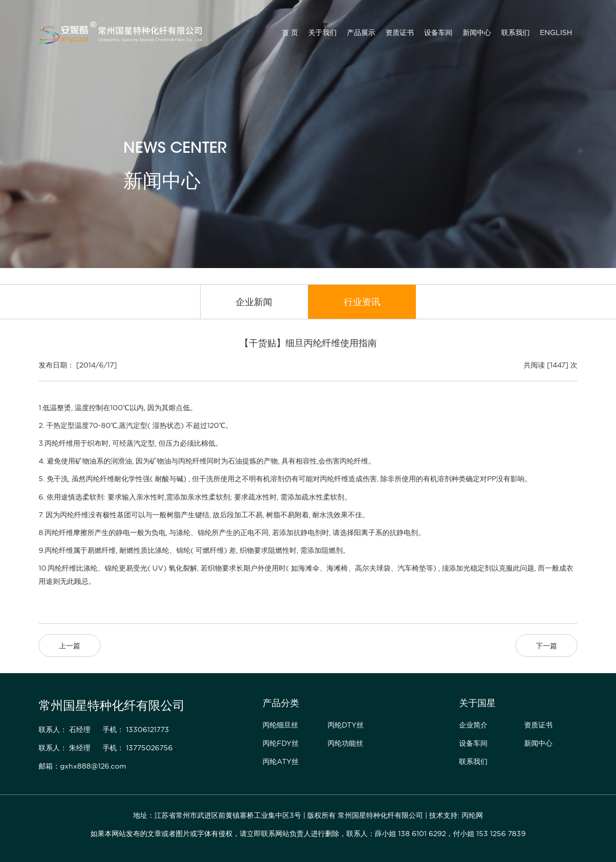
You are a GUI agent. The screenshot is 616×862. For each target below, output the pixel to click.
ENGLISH (556, 32)
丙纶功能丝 (345, 743)
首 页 (290, 32)
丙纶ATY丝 (281, 761)
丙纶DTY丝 (346, 725)
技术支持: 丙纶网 (456, 815)
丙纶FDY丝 (281, 743)
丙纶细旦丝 (280, 725)
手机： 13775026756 (138, 748)
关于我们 (322, 32)
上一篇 (70, 646)
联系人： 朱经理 (64, 748)
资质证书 (400, 32)
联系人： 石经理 (64, 730)
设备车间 (438, 32)
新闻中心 (477, 32)
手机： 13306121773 (136, 730)
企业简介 (473, 725)
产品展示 (361, 32)
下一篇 (546, 646)
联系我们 (515, 32)
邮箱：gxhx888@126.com (82, 766)
